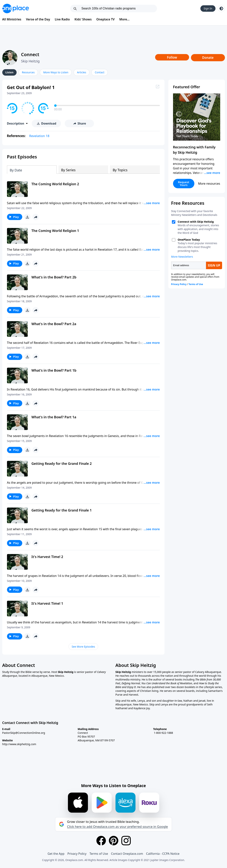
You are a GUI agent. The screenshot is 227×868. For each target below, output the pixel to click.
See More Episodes (83, 647)
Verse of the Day (38, 19)
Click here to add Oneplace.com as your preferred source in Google (117, 827)
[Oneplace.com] (16, 9)
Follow (172, 57)
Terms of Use (99, 854)
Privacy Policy (77, 854)
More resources (209, 184)
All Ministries (12, 19)
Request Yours (184, 183)
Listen (10, 72)
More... (124, 19)
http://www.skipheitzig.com (19, 744)
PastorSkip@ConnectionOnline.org (24, 733)
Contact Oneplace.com (127, 854)
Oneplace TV (106, 19)
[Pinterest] (114, 841)
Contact (100, 72)
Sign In (208, 8)
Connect (30, 54)
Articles (82, 72)
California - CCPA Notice (163, 854)
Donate (208, 58)
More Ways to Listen (56, 72)
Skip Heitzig (30, 61)
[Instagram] (126, 841)
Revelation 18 (39, 136)
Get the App (56, 854)
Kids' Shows (83, 19)
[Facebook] (101, 841)
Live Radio (62, 19)
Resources (28, 72)
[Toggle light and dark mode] (221, 9)
